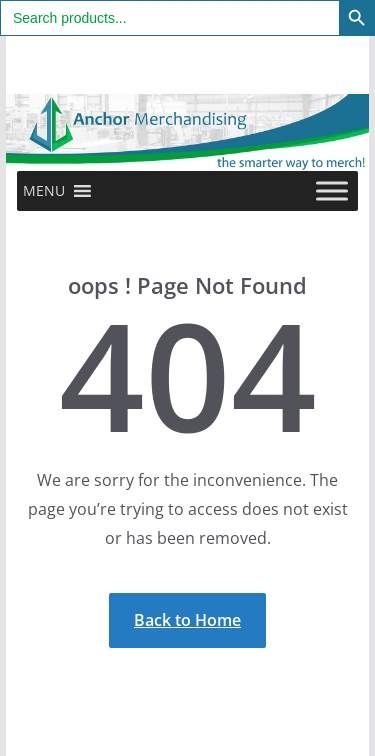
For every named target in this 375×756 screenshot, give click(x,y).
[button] (44, 191)
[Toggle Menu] (332, 190)
